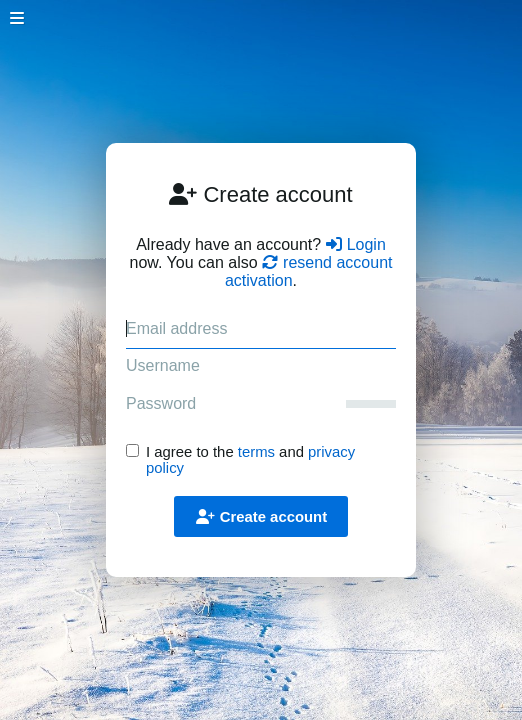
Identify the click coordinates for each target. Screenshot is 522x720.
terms (256, 452)
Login (356, 244)
